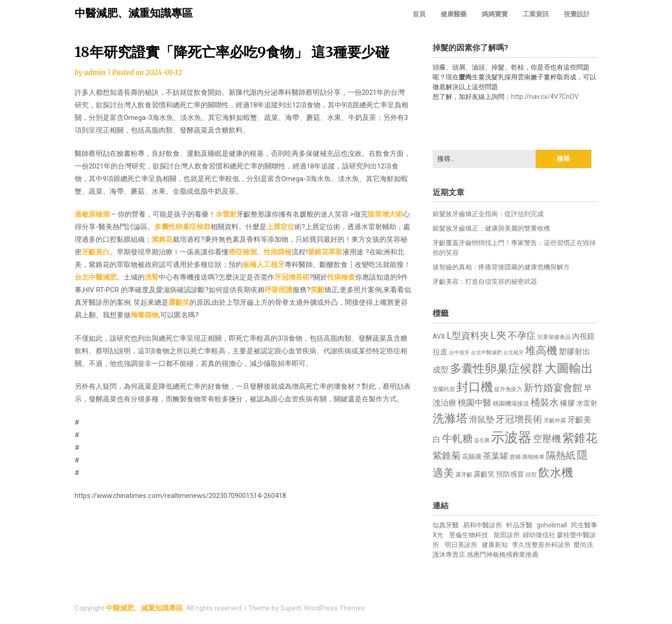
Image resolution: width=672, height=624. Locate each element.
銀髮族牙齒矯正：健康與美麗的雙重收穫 (491, 228)
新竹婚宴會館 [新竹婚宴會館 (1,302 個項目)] (553, 388)
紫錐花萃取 (325, 252)
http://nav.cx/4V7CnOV (545, 97)
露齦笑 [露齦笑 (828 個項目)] (484, 474)
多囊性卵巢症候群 (182, 227)
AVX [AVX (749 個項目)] (439, 337)
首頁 (419, 14)
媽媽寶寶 (495, 14)
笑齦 (317, 290)
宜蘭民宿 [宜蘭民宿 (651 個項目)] (444, 389)
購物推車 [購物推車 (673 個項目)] (533, 457)
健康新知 (495, 545)
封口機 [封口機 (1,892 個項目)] (475, 387)
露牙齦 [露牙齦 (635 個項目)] (464, 475)
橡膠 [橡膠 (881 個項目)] (567, 403)
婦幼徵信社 (540, 535)
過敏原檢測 (92, 214)
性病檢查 (341, 277)
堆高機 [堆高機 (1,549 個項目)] (541, 351)
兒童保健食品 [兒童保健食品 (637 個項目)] (554, 337)
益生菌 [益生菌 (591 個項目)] (482, 440)
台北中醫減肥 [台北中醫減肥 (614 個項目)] (486, 353)
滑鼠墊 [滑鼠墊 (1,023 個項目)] (482, 420)
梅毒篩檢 (145, 315)
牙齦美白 (96, 252)
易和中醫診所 (483, 525)
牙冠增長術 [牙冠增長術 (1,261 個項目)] (519, 419)
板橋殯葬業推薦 (516, 554)
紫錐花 (162, 239)
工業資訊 (536, 14)
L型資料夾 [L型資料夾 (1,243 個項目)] (468, 336)
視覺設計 (577, 14)
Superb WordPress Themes (323, 608)
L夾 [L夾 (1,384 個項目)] (498, 335)
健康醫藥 (454, 14)
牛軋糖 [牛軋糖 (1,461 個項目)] (457, 438)
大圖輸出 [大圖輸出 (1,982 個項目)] (569, 368)
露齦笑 (179, 302)
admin (95, 73)
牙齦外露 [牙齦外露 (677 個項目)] (555, 420)
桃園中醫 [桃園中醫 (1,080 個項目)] (475, 403)
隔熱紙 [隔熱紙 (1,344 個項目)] (561, 455)
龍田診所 (507, 535)
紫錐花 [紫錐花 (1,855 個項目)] (580, 438)
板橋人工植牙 (264, 265)
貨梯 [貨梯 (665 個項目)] (515, 457)
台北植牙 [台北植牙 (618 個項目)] (513, 353)
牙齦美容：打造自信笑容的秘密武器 (485, 281)
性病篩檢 (278, 252)
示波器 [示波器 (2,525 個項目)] (511, 437)
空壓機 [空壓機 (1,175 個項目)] (547, 439)
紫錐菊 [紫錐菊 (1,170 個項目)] (447, 456)
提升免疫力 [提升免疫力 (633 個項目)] (508, 389)
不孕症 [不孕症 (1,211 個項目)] (522, 336)
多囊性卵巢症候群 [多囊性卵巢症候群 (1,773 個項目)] (497, 368)
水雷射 (226, 214)
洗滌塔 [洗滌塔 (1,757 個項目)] (450, 418)
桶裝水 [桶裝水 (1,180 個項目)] (545, 403)
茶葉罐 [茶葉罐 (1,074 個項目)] (496, 456)
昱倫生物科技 (469, 535)
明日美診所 (460, 545)
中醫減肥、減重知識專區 (134, 13)
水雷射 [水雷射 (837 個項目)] (587, 403)
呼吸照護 (279, 290)
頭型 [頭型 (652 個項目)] (531, 475)
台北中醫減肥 (96, 277)
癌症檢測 (243, 252)
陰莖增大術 (385, 214)
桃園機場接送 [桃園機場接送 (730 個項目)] (511, 403)
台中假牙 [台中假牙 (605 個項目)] (459, 353)
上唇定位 (280, 227)
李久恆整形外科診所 (542, 545)
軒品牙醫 (519, 525)
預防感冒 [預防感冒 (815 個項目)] (510, 474)
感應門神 (480, 554)
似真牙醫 (446, 525)
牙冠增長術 (292, 277)
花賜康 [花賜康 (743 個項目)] (472, 456)
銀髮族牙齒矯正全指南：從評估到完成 (488, 214)
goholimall (552, 525)
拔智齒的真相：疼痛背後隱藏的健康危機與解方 (501, 267)
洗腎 (152, 277)
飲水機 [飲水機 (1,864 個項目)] (556, 472)
